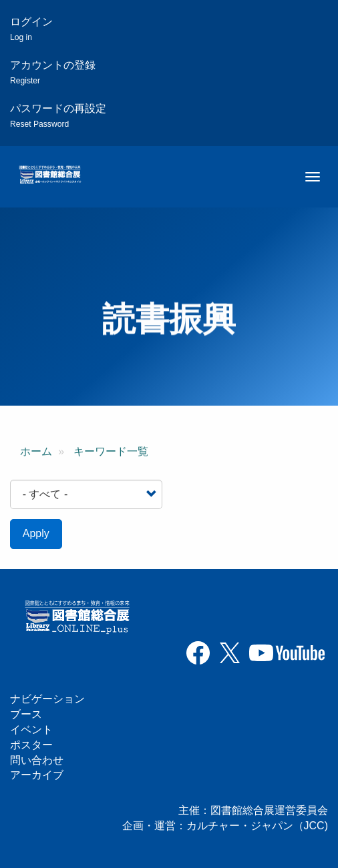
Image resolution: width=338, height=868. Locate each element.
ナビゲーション (47, 699)
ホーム (36, 451)
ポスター (31, 745)
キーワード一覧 (111, 451)
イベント (31, 730)
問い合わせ (37, 760)
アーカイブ (37, 775)
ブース (26, 714)
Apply (36, 533)
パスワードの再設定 (58, 116)
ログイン (31, 29)
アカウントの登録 (53, 72)
